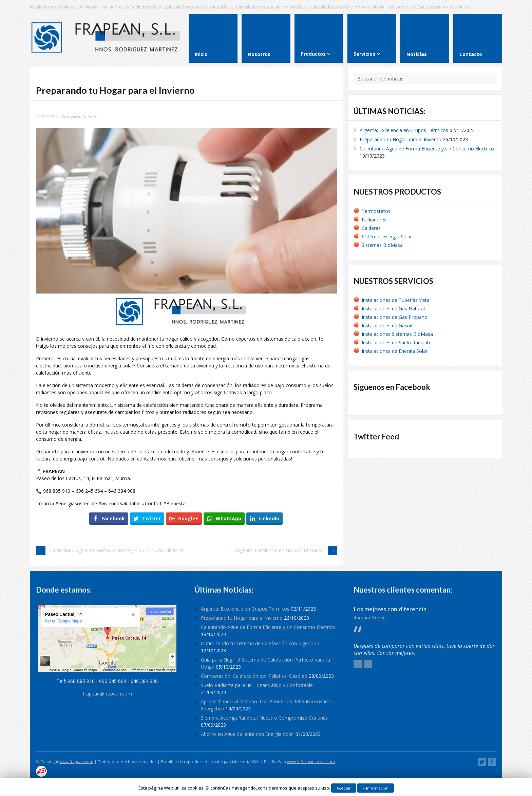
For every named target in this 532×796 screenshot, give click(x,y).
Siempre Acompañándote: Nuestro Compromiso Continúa (265, 718)
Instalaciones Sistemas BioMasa (397, 334)
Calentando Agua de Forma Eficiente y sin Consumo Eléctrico (117, 550)
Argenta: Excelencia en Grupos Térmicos (279, 550)
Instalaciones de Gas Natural (393, 309)
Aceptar (344, 788)
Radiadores (374, 220)
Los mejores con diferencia (390, 609)
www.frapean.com (76, 762)
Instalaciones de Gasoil (387, 325)
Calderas (371, 228)
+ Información (376, 788)
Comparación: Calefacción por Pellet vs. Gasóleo (254, 676)
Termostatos (376, 211)
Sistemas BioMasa (382, 245)
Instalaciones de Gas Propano (395, 317)
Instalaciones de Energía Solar (395, 351)
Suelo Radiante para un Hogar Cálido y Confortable (257, 685)
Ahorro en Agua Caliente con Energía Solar (248, 734)
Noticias (90, 116)
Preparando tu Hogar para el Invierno (401, 139)
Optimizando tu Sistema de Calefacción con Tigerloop (260, 643)
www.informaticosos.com (311, 762)
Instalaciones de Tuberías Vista (396, 300)
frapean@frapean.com (107, 694)
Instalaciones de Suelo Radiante (397, 342)
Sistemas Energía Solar (387, 237)
